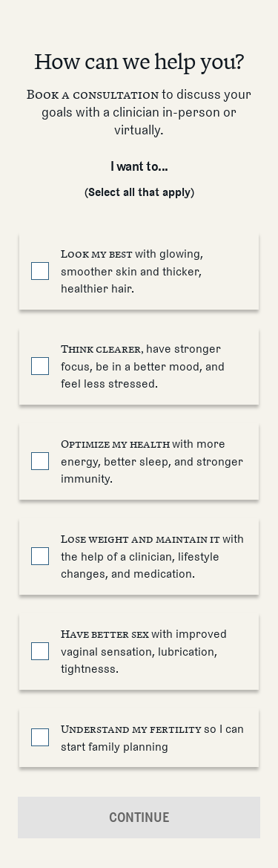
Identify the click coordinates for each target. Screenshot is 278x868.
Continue (139, 818)
